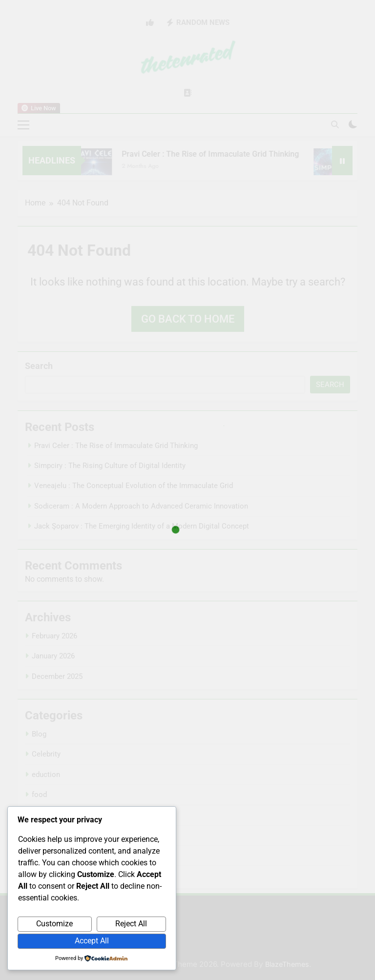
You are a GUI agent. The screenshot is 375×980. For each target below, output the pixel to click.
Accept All (92, 941)
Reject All (131, 924)
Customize (54, 924)
